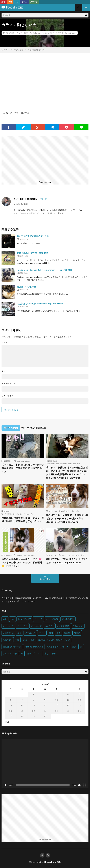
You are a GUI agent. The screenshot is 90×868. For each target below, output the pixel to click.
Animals (27, 555)
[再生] (6, 785)
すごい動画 (23, 33)
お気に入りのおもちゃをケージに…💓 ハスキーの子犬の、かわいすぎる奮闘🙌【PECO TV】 (22, 562)
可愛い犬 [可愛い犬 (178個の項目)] (7, 640)
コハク (16, 514)
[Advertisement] (45, 158)
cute (33, 555)
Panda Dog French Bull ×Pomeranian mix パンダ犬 (44, 270)
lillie (77, 511)
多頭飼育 (75, 555)
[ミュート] (80, 785)
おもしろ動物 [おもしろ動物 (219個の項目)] (52, 619)
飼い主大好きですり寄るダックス (33, 236)
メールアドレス (9, 384)
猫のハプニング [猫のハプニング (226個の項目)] (34, 653)
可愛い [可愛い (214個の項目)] (77, 633)
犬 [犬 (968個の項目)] (81, 647)
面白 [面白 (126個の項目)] (54, 653)
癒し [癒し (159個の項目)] (46, 653)
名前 (4, 371)
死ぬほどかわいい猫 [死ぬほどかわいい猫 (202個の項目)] (34, 647)
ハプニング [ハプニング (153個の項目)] (30, 633)
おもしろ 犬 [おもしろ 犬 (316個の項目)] (8, 626)
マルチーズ (66, 555)
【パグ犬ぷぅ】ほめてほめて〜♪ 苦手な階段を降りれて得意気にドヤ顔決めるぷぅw (23, 468)
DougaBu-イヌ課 (53, 862)
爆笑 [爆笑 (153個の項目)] (74, 647)
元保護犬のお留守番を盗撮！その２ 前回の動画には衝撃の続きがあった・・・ (23, 519)
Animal (20, 555)
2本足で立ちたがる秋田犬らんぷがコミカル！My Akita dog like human (67, 561)
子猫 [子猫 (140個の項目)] (25, 640)
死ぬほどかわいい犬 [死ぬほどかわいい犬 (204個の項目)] (12, 647)
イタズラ (8, 514)
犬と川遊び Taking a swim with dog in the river (40, 304)
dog (18, 461)
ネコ (10, 2)
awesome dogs (66, 464)
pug (22, 461)
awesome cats (54, 464)
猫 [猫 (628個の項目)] (22, 653)
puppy (28, 461)
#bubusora (36, 33)
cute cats (76, 464)
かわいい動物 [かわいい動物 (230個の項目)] (63, 626)
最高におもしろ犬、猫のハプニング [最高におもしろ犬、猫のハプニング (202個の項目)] (54, 640)
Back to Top (45, 579)
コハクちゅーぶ (26, 514)
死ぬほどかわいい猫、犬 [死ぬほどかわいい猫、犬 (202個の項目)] (58, 647)
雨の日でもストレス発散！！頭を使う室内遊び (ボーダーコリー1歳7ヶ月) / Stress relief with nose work (67, 518)
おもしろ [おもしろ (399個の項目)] (39, 619)
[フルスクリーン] (84, 785)
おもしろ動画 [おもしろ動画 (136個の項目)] (68, 619)
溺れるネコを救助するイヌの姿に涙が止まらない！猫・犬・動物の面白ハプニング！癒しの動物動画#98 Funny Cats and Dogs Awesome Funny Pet (67, 473)
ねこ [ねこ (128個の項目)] (19, 633)
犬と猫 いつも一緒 (26, 287)
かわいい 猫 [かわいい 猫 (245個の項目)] (8, 633)
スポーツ (34, 2)
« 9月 (7, 722)
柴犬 (82, 555)
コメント (6, 342)
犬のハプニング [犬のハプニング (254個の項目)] (10, 653)
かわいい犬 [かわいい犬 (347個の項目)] (78, 626)
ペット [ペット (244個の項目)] (42, 633)
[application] (45, 764)
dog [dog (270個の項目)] (13, 619)
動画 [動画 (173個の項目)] (59, 633)
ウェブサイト (7, 396)
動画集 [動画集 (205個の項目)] (67, 633)
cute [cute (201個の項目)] (5, 619)
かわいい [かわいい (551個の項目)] (49, 626)
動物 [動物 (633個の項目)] (51, 633)
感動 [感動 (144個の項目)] (33, 640)
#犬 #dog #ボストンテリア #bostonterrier (58, 33)
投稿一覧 (43, 199)
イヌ (17, 2)
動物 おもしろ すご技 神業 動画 (32, 253)
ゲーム (24, 2)
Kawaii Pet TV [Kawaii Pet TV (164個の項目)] (24, 619)
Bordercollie (66, 511)
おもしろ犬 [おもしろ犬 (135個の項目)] (22, 626)
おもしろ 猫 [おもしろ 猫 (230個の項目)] (36, 626)
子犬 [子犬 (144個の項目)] (17, 640)
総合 (3, 2)
